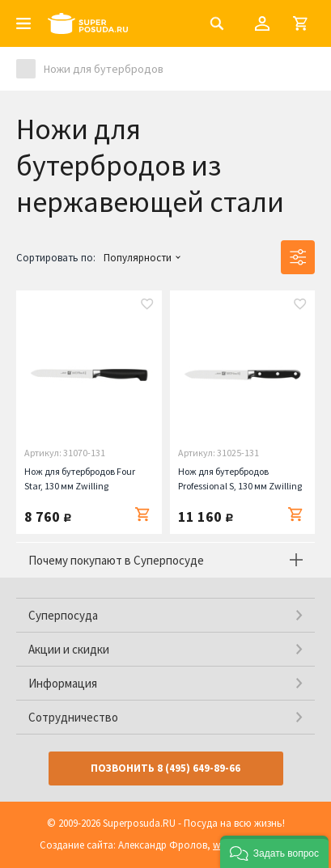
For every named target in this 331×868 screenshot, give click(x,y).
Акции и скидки (69, 649)
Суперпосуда (63, 615)
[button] (274, 852)
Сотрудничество (73, 717)
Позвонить (165, 768)
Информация (63, 683)
